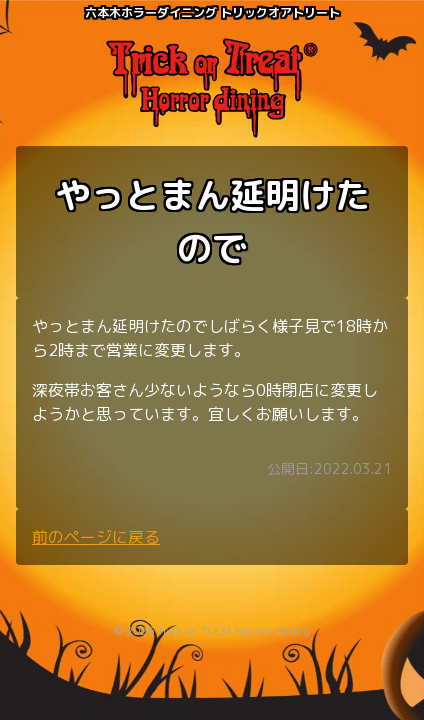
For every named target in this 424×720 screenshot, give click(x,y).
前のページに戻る (96, 537)
